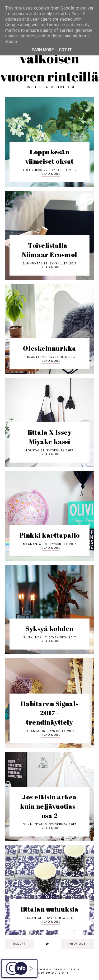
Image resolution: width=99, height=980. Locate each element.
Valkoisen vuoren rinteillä (49, 67)
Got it (65, 50)
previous (77, 944)
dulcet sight (57, 973)
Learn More (42, 50)
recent (19, 944)
